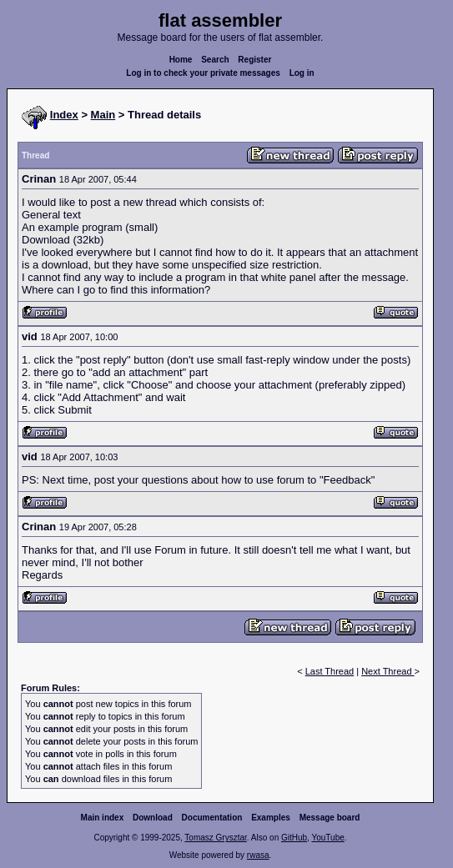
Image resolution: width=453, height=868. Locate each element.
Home (181, 60)
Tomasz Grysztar (215, 838)
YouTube (327, 838)
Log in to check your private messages (203, 73)
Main (103, 115)
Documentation (212, 818)
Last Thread (330, 671)
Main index (103, 818)
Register (254, 60)
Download (153, 818)
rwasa (258, 855)
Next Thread (388, 671)
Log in (302, 73)
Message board (330, 818)
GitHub (294, 838)
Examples (271, 818)
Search (215, 60)
